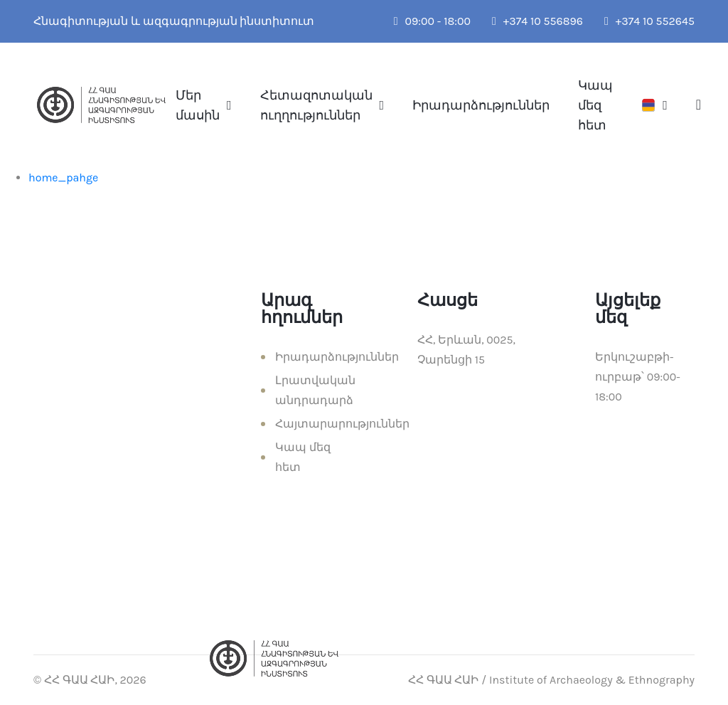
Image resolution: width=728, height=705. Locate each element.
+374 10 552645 (649, 21)
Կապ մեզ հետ (595, 105)
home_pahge (63, 177)
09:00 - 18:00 (432, 21)
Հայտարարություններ (342, 424)
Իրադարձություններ (481, 105)
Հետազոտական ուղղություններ (316, 105)
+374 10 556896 (537, 21)
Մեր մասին (198, 105)
